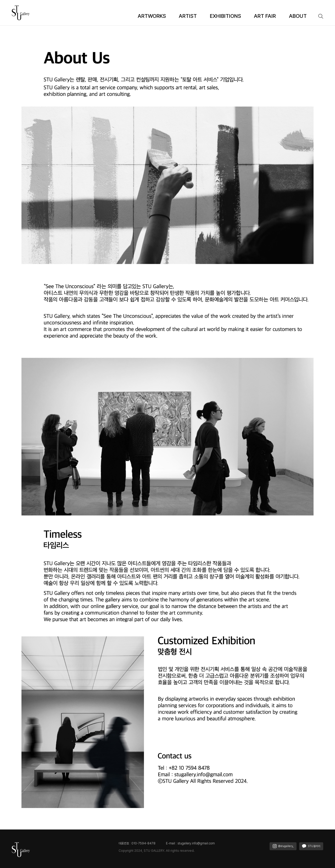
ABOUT (298, 16)
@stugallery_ (283, 846)
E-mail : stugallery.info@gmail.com (190, 843)
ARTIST (188, 16)
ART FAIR (265, 16)
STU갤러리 (311, 846)
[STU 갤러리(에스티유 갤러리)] (21, 13)
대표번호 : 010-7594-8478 (137, 843)
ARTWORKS (152, 16)
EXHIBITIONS (225, 16)
